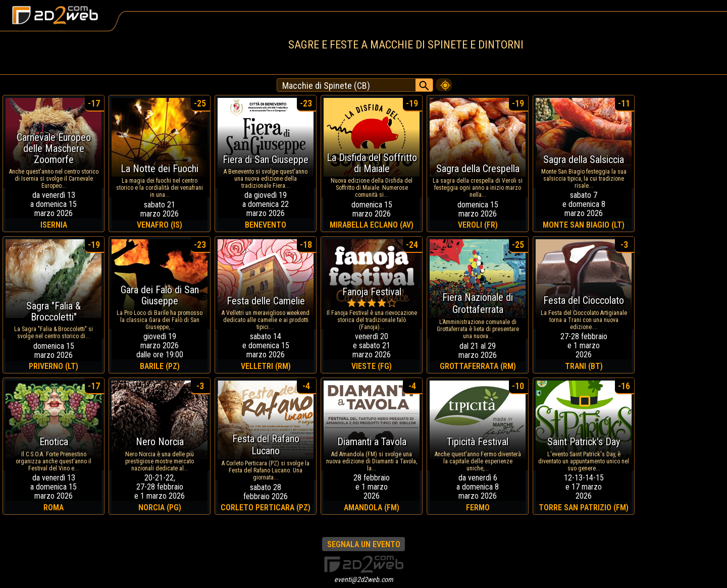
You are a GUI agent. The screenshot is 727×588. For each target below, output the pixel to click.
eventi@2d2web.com (364, 579)
